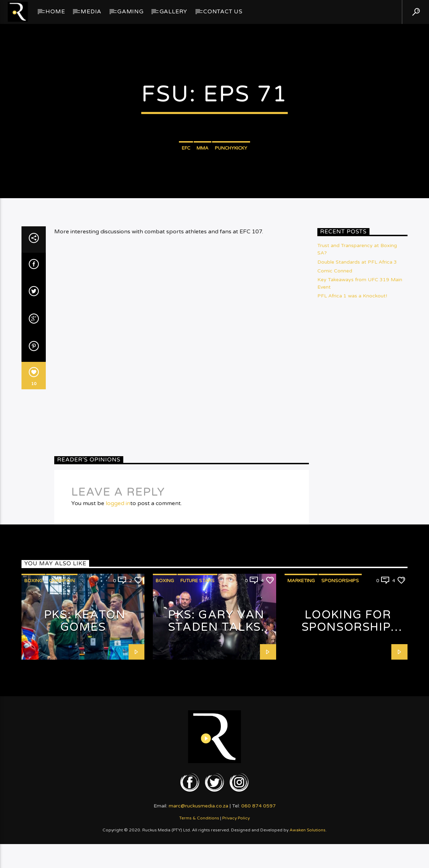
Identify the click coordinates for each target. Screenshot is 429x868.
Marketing (301, 761)
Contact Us (223, 12)
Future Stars (197, 761)
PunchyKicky (231, 230)
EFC (186, 230)
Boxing (33, 761)
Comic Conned (335, 451)
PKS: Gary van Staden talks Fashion (216, 807)
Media (91, 12)
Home (55, 12)
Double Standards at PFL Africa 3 (357, 442)
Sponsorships (340, 761)
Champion (62, 761)
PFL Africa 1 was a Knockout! (352, 476)
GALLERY (174, 12)
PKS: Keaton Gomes (85, 801)
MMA (203, 230)
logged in (118, 683)
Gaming (130, 12)
